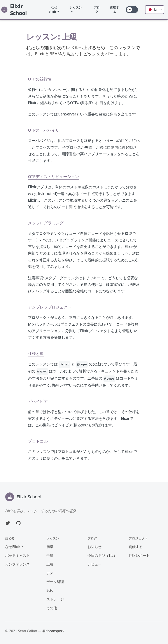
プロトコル (38, 441)
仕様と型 (36, 353)
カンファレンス (17, 564)
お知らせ (94, 547)
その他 (52, 608)
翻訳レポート (139, 555)
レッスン (76, 7)
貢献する (115, 10)
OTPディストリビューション (53, 176)
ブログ (97, 10)
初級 (50, 547)
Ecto (50, 590)
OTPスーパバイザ (44, 130)
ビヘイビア (38, 401)
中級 (50, 555)
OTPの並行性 (40, 79)
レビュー (94, 564)
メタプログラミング (46, 223)
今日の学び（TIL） (102, 555)
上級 (50, 564)
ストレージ (55, 599)
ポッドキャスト (17, 555)
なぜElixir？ (55, 10)
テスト (52, 573)
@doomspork (53, 631)
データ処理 (55, 582)
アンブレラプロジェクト (50, 307)
